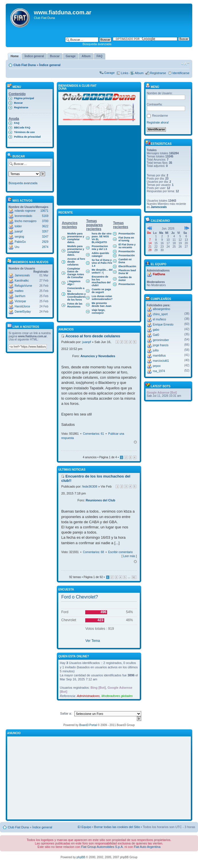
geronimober (161, 340)
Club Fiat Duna (25, 65)
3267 (45, 231)
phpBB (81, 857)
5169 (45, 216)
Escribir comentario (121, 552)
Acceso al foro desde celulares (76, 262)
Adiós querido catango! (100, 255)
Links (125, 73)
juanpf (19, 231)
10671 (44, 211)
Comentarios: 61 (93, 434)
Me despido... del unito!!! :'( (102, 271)
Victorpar (20, 301)
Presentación (127, 234)
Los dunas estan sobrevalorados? (102, 298)
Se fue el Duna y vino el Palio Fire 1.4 (102, 263)
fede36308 (90, 486)
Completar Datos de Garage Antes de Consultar (75, 273)
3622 (45, 226)
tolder (18, 226)
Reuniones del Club (101, 500)
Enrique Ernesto (163, 325)
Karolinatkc (22, 281)
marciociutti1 (161, 361)
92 (134, 577)
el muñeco (160, 319)
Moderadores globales (117, 696)
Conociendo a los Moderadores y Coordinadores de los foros (76, 294)
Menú (152, 87)
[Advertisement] (99, 167)
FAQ (17, 123)
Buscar (19, 103)
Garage (109, 73)
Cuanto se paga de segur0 (101, 291)
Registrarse (158, 73)
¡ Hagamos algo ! (74, 283)
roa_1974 (159, 371)
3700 (45, 221)
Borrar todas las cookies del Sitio (117, 827)
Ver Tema (93, 641)
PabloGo (20, 242)
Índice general (50, 65)
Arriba (135, 442)
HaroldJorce (22, 306)
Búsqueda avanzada (97, 44)
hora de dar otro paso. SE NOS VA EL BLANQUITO (101, 238)
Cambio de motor (125, 279)
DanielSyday (23, 312)
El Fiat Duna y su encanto (127, 246)
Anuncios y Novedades (98, 356)
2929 (45, 242)
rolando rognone (25, 211)
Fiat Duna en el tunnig (126, 239)
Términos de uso (24, 132)
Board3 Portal (88, 725)
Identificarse (181, 73)
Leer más (129, 556)
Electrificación (127, 266)
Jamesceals (22, 275)
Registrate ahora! (158, 123)
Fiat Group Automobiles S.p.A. (102, 847)
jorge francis (161, 345)
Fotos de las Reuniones (75, 305)
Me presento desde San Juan (101, 305)
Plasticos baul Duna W (127, 272)
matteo (19, 291)
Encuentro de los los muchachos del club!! (101, 281)
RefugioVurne (23, 286)
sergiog (19, 237)
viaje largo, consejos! (98, 311)
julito (156, 350)
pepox (157, 366)
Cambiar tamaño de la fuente (185, 64)
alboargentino (162, 309)
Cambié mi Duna (125, 261)
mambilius (159, 356)
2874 (45, 247)
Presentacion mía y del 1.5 (100, 248)
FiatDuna (159, 274)
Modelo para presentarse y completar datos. (76, 238)
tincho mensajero (26, 221)
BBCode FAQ (22, 128)
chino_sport (160, 314)
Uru (17, 247)
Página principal (24, 98)
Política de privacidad (27, 137)
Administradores (88, 696)
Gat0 (156, 335)
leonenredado (23, 216)
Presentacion (127, 284)
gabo (156, 330)
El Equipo (85, 827)
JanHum (20, 296)
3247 (45, 237)
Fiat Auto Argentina (147, 847)
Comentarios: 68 (93, 552)
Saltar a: (66, 713)
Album (139, 73)
